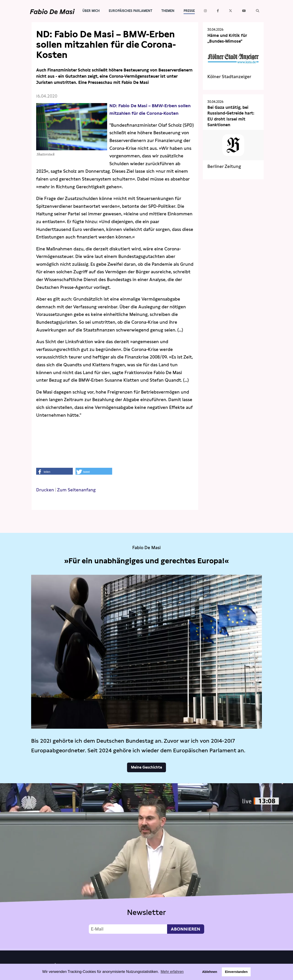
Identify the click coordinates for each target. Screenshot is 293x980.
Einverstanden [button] (236, 972)
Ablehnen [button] (210, 972)
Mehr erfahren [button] (172, 972)
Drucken (45, 490)
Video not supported (146, 866)
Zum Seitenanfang (76, 490)
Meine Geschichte (146, 767)
